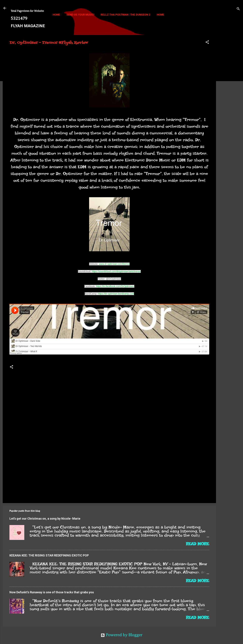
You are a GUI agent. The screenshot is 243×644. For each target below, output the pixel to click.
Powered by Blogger (122, 635)
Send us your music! (80, 15)
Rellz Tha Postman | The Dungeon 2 (126, 15)
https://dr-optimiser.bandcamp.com (116, 294)
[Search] (238, 9)
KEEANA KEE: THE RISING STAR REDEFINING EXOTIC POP (49, 555)
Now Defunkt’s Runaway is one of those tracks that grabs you (52, 592)
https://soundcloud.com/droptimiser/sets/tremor (116, 271)
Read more (198, 544)
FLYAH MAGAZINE (28, 26)
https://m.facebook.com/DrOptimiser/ (115, 286)
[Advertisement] (230, 86)
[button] (207, 43)
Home (56, 15)
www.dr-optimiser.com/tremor (114, 264)
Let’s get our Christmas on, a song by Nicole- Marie (45, 519)
